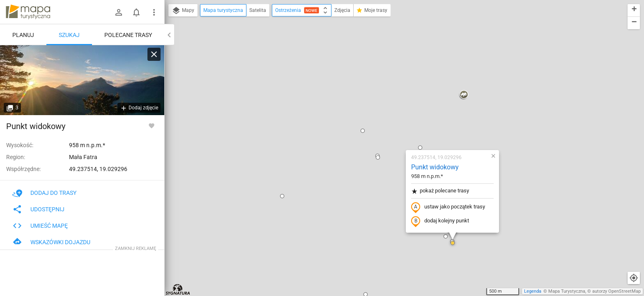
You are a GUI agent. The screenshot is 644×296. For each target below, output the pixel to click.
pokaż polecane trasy (392, 96)
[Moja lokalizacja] (634, 278)
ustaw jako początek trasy (400, 112)
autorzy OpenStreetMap (616, 291)
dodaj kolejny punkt (392, 126)
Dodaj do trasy (44, 193)
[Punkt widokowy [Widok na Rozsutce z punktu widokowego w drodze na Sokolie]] (82, 80)
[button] (234, 101)
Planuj (23, 35)
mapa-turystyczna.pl (28, 12)
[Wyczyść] (154, 54)
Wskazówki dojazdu (51, 242)
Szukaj (69, 35)
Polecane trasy (128, 35)
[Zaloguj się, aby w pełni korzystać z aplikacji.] (152, 125)
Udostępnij (38, 209)
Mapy (183, 11)
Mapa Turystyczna (567, 291)
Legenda (533, 291)
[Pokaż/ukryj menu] (154, 12)
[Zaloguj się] (119, 12)
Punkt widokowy (386, 72)
